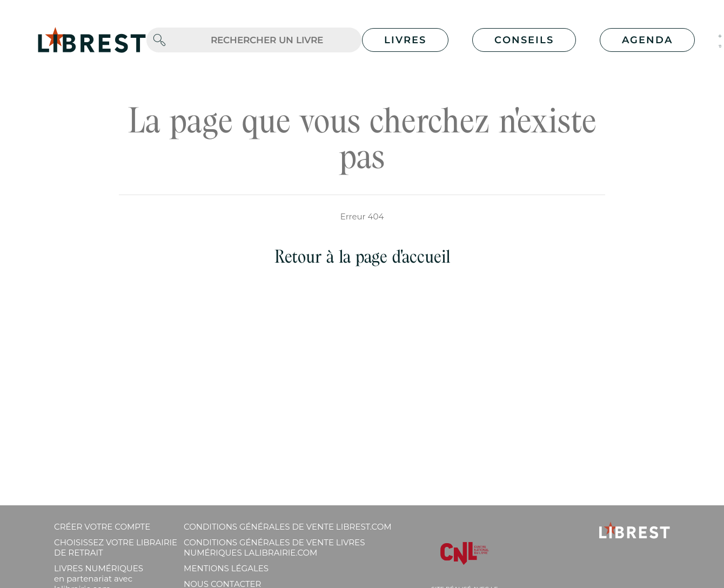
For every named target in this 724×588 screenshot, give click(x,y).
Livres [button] (405, 40)
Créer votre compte (102, 527)
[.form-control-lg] (267, 40)
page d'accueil (403, 256)
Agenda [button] (647, 40)
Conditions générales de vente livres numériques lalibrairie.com (274, 547)
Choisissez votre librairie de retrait (116, 547)
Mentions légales (226, 568)
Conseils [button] (524, 40)
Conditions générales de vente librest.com (287, 527)
